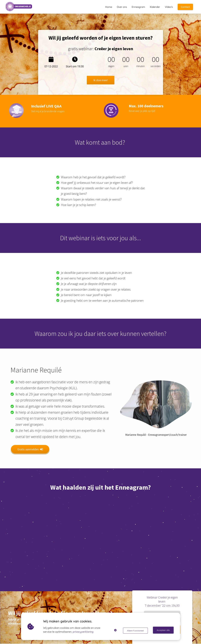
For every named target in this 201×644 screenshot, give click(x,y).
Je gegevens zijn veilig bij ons (162, 638)
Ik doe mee (162, 629)
